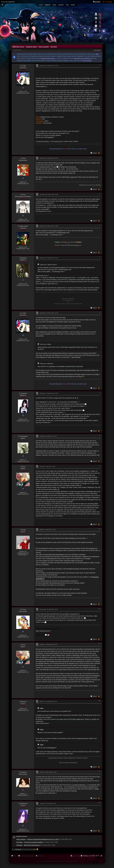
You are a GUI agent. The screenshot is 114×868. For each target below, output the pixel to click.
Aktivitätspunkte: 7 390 (23, 221)
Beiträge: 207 (23, 829)
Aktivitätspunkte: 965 (23, 553)
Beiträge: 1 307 (23, 419)
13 (99, 701)
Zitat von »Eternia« (47, 364)
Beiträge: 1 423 (23, 219)
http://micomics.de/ (43, 631)
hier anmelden (87, 61)
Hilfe (97, 54)
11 (99, 609)
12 (99, 644)
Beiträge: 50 (23, 182)
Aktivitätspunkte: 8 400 (23, 285)
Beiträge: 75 (23, 460)
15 (99, 803)
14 (99, 772)
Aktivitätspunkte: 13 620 (23, 93)
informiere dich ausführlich (82, 58)
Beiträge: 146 (23, 708)
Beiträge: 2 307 (23, 247)
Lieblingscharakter (43, 141)
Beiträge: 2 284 (23, 91)
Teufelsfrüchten (58, 141)
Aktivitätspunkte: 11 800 (23, 248)
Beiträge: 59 (23, 635)
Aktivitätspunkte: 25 (23, 795)
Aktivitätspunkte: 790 (23, 710)
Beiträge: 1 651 (23, 284)
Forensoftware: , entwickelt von (57, 862)
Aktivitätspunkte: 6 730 (23, 421)
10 (99, 529)
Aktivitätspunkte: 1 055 (23, 831)
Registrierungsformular (48, 58)
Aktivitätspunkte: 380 (23, 461)
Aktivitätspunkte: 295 (23, 637)
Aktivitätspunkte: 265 (23, 183)
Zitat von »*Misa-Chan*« (49, 265)
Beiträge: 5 (23, 793)
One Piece (17, 50)
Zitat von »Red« (46, 344)
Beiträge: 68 (23, 492)
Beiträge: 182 (23, 551)
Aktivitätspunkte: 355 (23, 494)
